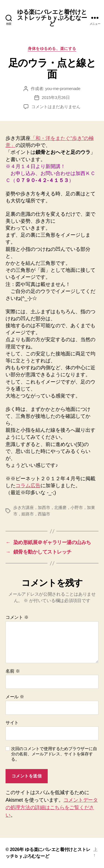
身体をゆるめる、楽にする (52, 49)
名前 (13, 671)
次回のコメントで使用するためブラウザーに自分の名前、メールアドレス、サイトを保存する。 (54, 754)
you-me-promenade (63, 89)
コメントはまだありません (56, 107)
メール (15, 697)
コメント (17, 617)
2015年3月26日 (56, 97)
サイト (12, 723)
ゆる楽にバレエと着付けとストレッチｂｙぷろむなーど (52, 18)
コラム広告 (28, 486)
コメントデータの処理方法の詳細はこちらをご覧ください (52, 808)
